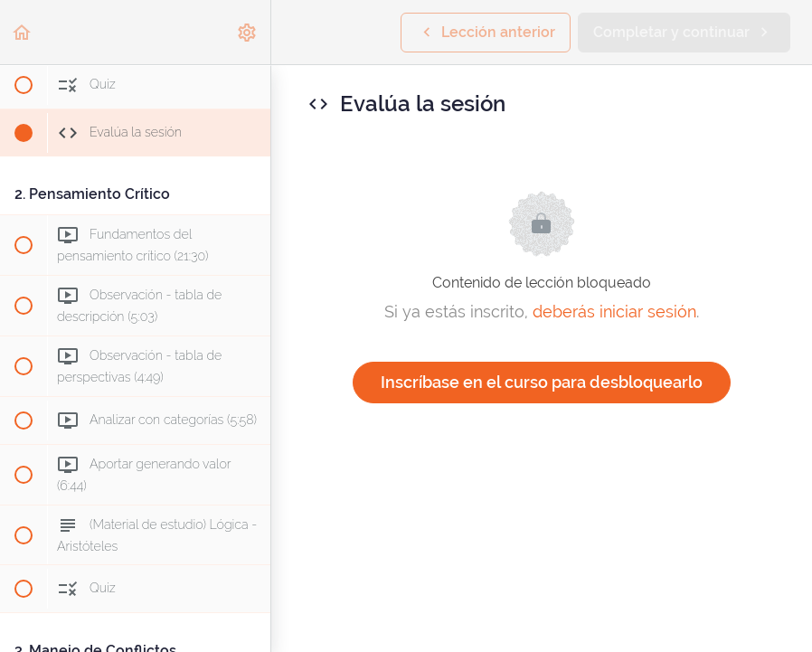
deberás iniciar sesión (614, 312)
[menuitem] (248, 32)
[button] (23, 32)
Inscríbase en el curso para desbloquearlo (542, 382)
